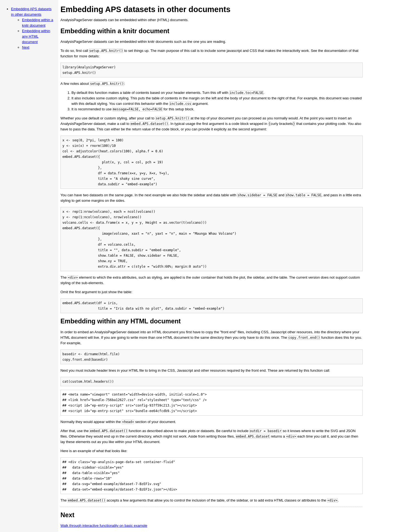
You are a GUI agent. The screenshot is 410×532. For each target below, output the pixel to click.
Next (26, 47)
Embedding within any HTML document (36, 36)
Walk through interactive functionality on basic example (104, 526)
